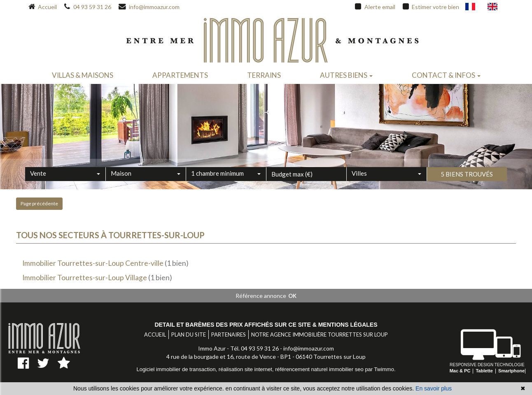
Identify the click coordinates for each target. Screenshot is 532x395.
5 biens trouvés (467, 186)
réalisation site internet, (247, 369)
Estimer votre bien (431, 7)
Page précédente (39, 203)
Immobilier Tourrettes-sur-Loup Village (85, 278)
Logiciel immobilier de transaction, (177, 369)
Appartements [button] (180, 75)
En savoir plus (434, 388)
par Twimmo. (380, 369)
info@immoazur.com (149, 7)
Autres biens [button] (346, 75)
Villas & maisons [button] (83, 75)
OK (292, 296)
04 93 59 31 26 (87, 7)
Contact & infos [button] (446, 75)
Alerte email (375, 7)
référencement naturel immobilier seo (320, 369)
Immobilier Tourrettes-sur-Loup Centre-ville (93, 263)
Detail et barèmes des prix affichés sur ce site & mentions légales (266, 325)
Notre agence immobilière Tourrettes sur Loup (320, 335)
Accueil (43, 7)
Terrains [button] (264, 75)
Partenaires (229, 335)
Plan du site (189, 335)
